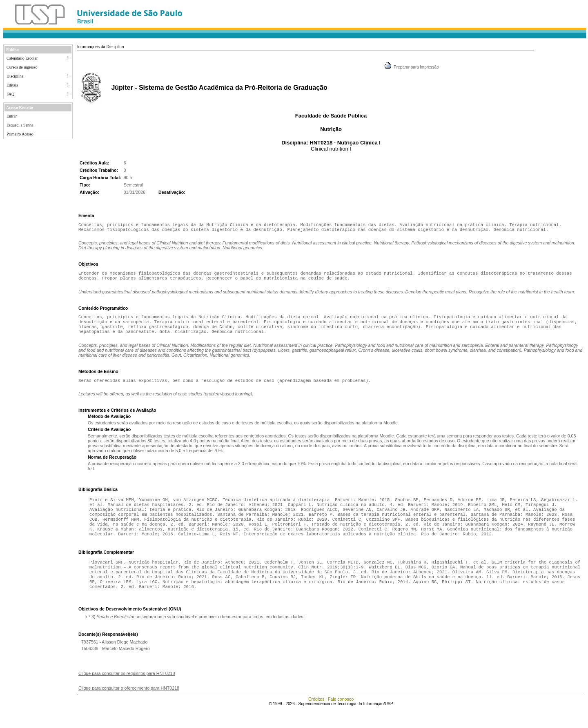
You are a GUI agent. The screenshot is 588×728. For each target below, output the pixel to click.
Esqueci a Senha (20, 125)
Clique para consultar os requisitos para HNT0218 (127, 692)
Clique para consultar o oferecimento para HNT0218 (129, 707)
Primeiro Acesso (20, 134)
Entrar (12, 116)
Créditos (316, 718)
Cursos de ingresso (22, 67)
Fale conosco (341, 718)
